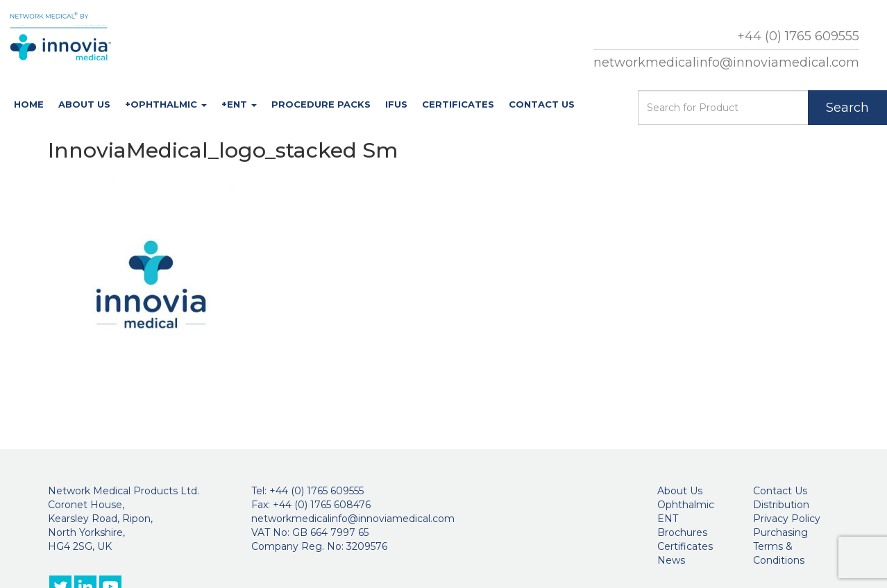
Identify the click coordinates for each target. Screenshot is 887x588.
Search (847, 108)
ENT (668, 519)
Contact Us (542, 104)
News (671, 560)
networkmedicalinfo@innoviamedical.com (726, 62)
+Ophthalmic (166, 104)
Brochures (682, 532)
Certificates (458, 104)
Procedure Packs (321, 104)
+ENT (239, 104)
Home (29, 104)
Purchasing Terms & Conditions (780, 546)
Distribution (781, 505)
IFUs (396, 104)
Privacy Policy (787, 519)
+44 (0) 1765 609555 (798, 36)
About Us (84, 104)
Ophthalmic (686, 505)
